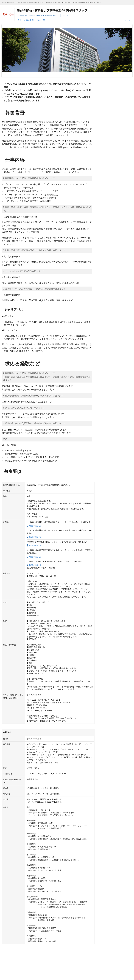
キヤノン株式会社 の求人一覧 (50, 2)
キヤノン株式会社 (8, 2)
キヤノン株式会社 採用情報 (27, 2)
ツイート (127, 20)
